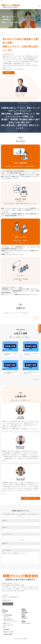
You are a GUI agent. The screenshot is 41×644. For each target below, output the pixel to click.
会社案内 (23, 616)
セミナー (4, 627)
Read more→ (37, 319)
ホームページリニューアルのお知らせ (19, 313)
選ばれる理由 (5, 611)
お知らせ (23, 614)
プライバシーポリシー (26, 623)
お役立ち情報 (24, 613)
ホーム (4, 609)
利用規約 (23, 621)
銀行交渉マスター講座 (8, 632)
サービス (4, 613)
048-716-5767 (7, 600)
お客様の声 (24, 611)
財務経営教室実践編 (8, 634)
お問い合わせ (24, 618)
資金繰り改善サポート (8, 619)
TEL (3, 600)
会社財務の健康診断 (8, 615)
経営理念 (23, 609)
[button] (2, 1)
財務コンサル (6, 623)
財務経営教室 (6, 629)
